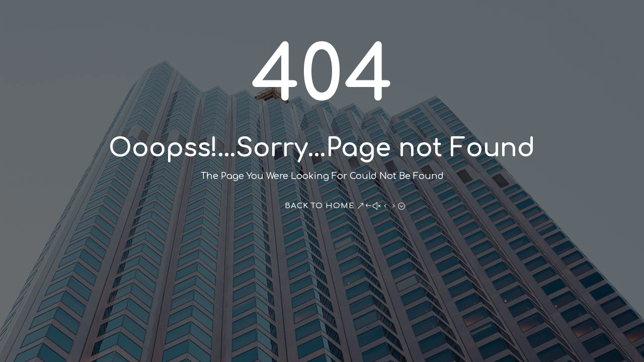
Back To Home (320, 206)
